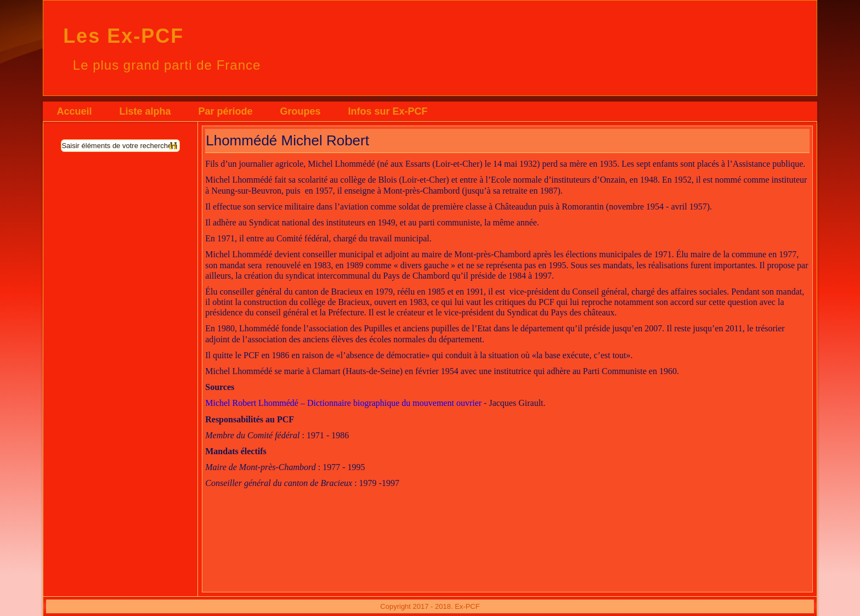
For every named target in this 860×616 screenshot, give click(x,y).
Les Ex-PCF (123, 36)
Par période (225, 111)
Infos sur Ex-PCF (387, 111)
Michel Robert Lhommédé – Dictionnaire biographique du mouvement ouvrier (343, 403)
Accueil (74, 111)
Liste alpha (145, 111)
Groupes (300, 111)
